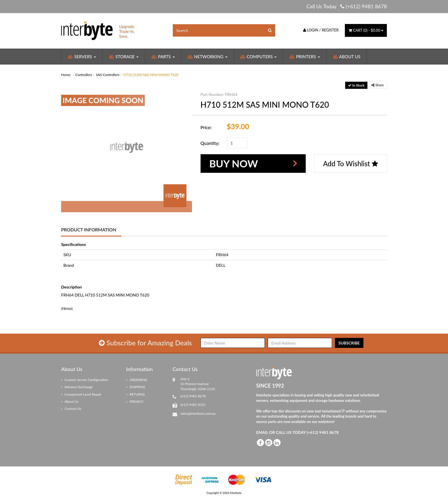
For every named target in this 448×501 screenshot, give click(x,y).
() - (366, 30)
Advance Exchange (77, 387)
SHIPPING (136, 387)
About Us (347, 57)
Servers (82, 57)
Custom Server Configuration (85, 380)
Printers (305, 57)
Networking (208, 57)
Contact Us (71, 409)
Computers (259, 57)
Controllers (84, 75)
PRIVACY (135, 401)
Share (378, 85)
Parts (163, 57)
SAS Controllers (108, 75)
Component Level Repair (81, 394)
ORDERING (137, 380)
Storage (124, 57)
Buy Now (234, 163)
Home (66, 75)
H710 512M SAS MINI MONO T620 (151, 75)
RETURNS (136, 394)
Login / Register (321, 30)
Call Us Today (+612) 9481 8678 (347, 6)
